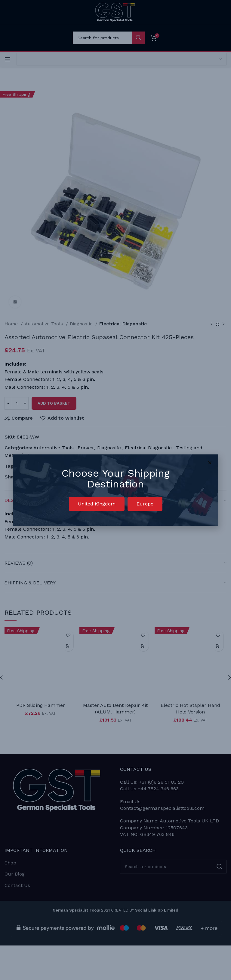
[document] (115, 490)
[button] (97, 504)
